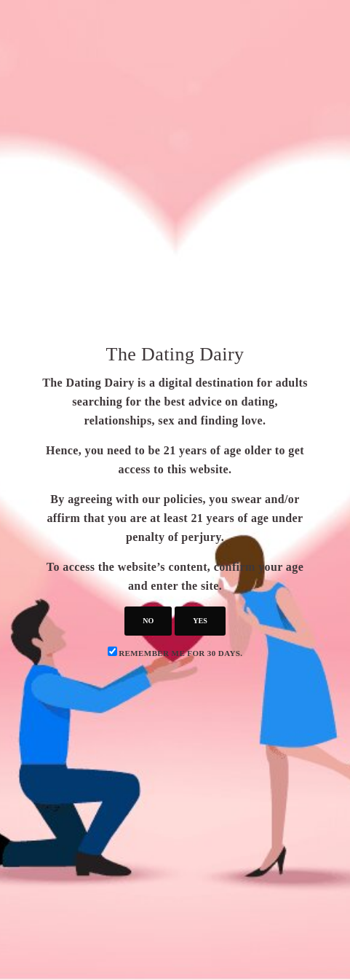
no (148, 621)
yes (200, 621)
